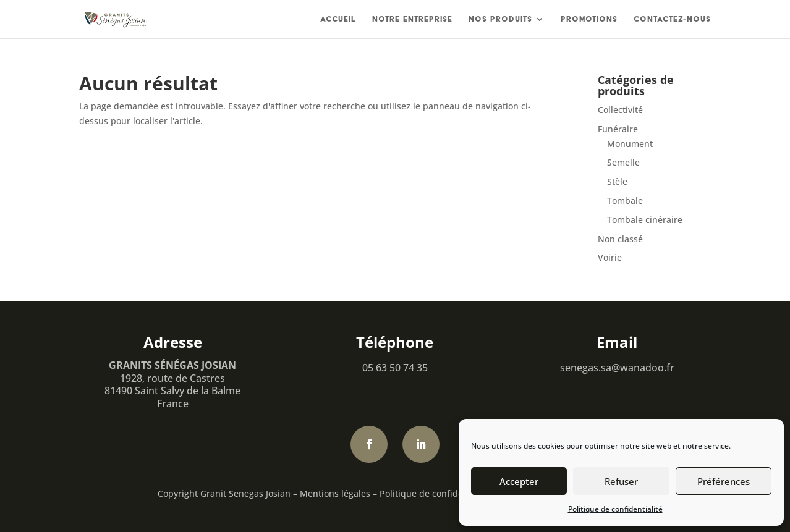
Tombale (625, 201)
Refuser (621, 481)
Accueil (338, 19)
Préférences (724, 481)
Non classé (620, 239)
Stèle (617, 181)
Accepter (519, 481)
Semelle (623, 162)
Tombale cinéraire (645, 220)
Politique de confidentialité (615, 509)
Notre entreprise (412, 19)
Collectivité (620, 110)
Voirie (610, 257)
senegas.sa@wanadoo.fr (617, 368)
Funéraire (618, 129)
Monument (630, 144)
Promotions (589, 19)
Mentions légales (335, 493)
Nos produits (500, 19)
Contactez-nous (672, 19)
